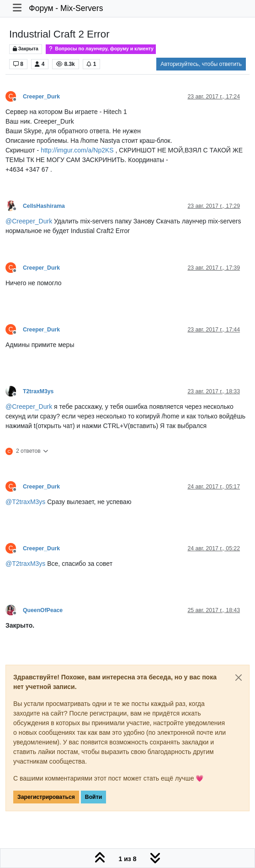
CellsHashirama (44, 206)
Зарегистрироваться (46, 797)
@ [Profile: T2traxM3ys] (25, 502)
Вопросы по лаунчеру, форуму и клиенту (101, 49)
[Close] (239, 678)
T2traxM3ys (38, 391)
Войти (93, 797)
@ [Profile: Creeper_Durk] (29, 221)
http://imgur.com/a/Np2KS (77, 150)
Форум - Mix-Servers (66, 8)
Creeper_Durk (41, 97)
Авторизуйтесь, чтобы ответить (201, 64)
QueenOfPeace (43, 610)
